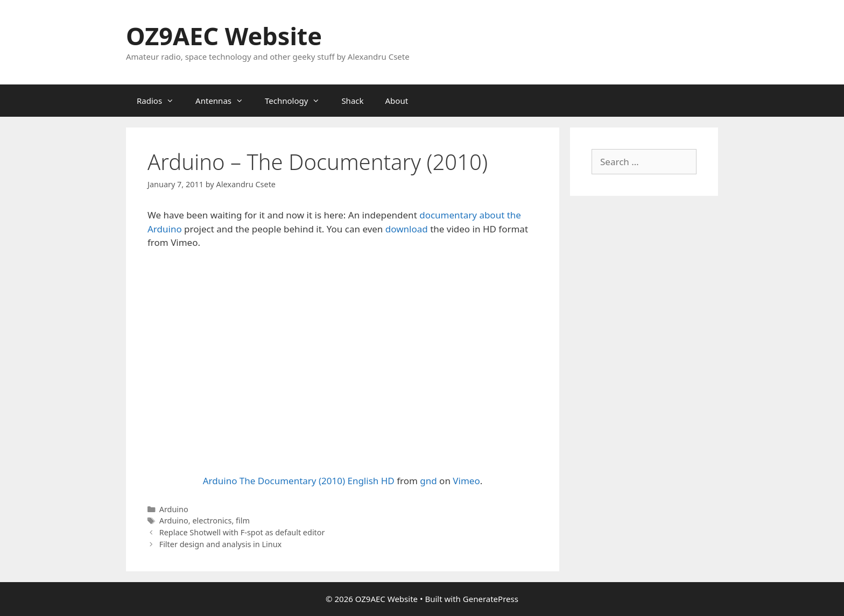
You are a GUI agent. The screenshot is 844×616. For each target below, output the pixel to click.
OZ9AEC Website (224, 36)
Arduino (174, 509)
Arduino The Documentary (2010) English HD (299, 481)
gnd (428, 481)
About (397, 101)
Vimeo (466, 481)
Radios (161, 101)
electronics (212, 521)
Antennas (225, 101)
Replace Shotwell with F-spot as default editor (242, 532)
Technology (298, 101)
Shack (352, 101)
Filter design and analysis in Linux (221, 544)
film (243, 521)
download (407, 229)
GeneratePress (491, 599)
